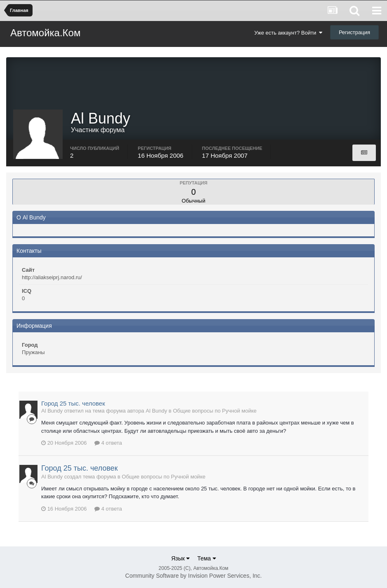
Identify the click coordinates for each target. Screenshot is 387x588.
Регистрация (354, 32)
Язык (180, 558)
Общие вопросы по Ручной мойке (215, 411)
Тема (207, 558)
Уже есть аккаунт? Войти (288, 33)
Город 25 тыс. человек (73, 403)
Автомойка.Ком (45, 33)
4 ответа (108, 443)
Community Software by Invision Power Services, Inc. (193, 576)
